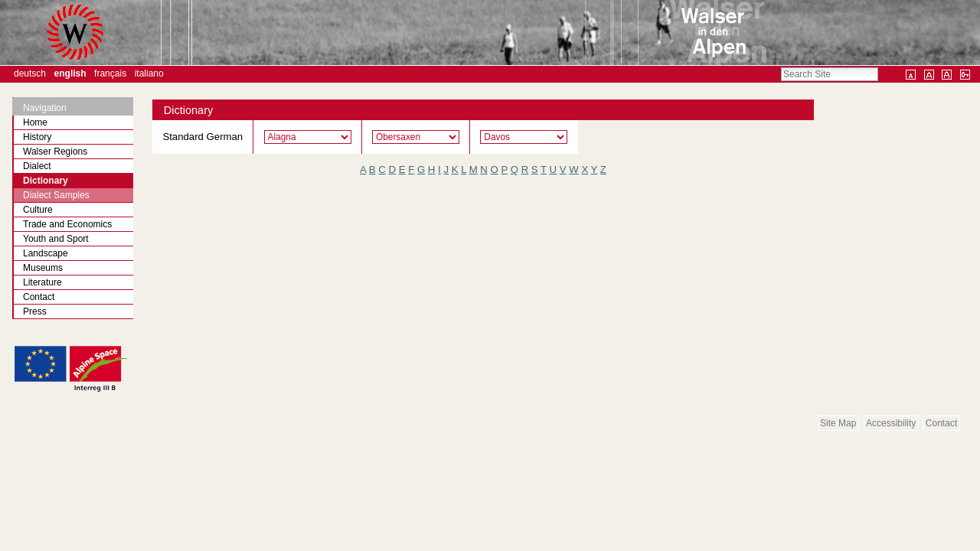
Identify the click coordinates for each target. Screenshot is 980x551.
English (70, 73)
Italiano (149, 73)
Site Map (838, 423)
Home (35, 122)
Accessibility (891, 423)
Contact (941, 423)
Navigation (45, 108)
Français (110, 73)
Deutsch (30, 73)
